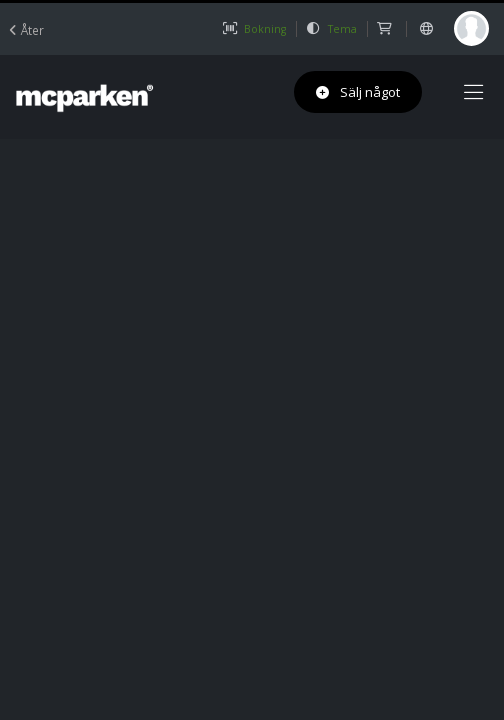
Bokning (254, 29)
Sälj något (358, 92)
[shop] (386, 29)
